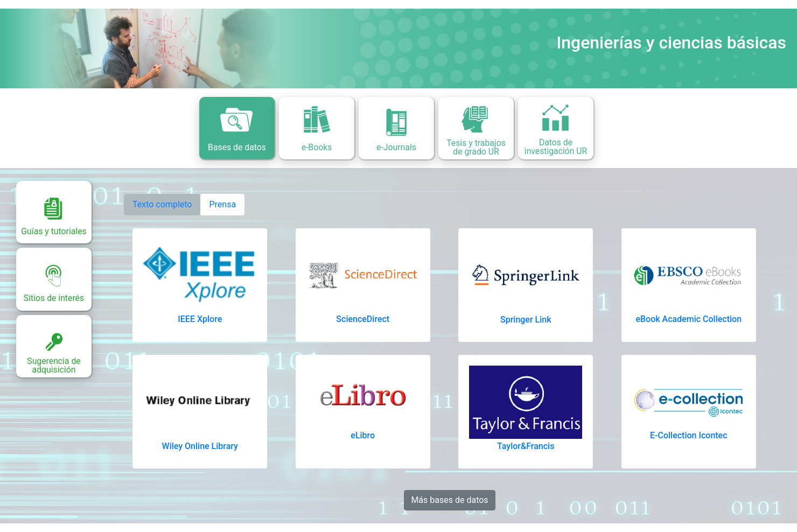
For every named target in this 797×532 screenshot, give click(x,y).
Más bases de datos (449, 500)
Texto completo (162, 204)
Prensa (222, 204)
